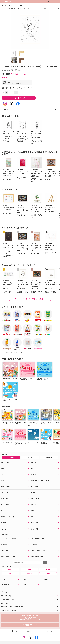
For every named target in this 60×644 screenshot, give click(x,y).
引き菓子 (48, 574)
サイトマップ (8, 631)
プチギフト (11, 570)
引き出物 (29, 574)
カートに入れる (19, 98)
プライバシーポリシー (26, 631)
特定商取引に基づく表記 (50, 631)
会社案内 (16, 631)
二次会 (48, 570)
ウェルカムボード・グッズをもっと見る (29, 299)
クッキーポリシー (38, 631)
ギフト (11, 574)
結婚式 (29, 570)
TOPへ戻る (31, 633)
